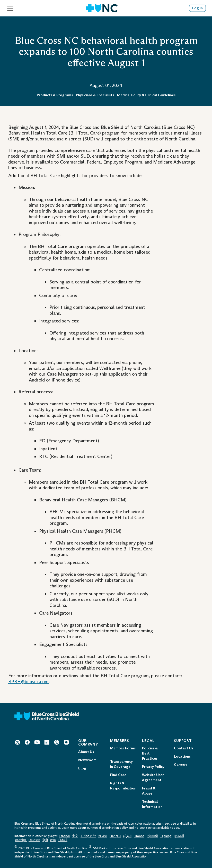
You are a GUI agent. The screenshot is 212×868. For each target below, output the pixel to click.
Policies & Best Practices (150, 753)
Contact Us (184, 748)
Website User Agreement (153, 778)
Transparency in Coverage (121, 764)
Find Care (118, 775)
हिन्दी (45, 840)
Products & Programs (55, 95)
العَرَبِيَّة (127, 836)
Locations (182, 756)
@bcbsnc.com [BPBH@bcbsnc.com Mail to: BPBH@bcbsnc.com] (35, 682)
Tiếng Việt (88, 836)
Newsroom (87, 760)
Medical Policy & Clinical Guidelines (146, 95)
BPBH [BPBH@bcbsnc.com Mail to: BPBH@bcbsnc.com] (15, 682)
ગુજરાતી (179, 836)
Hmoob (139, 836)
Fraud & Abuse (149, 791)
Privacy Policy (153, 767)
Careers (181, 765)
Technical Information (152, 804)
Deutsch (34, 840)
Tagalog (166, 836)
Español (64, 836)
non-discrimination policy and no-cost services (125, 828)
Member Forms (123, 748)
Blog (82, 768)
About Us (86, 752)
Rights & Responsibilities (123, 786)
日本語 (63, 840)
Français (115, 836)
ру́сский (152, 836)
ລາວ (53, 840)
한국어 (103, 836)
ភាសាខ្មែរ (21, 840)
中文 (75, 836)
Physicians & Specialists (95, 95)
